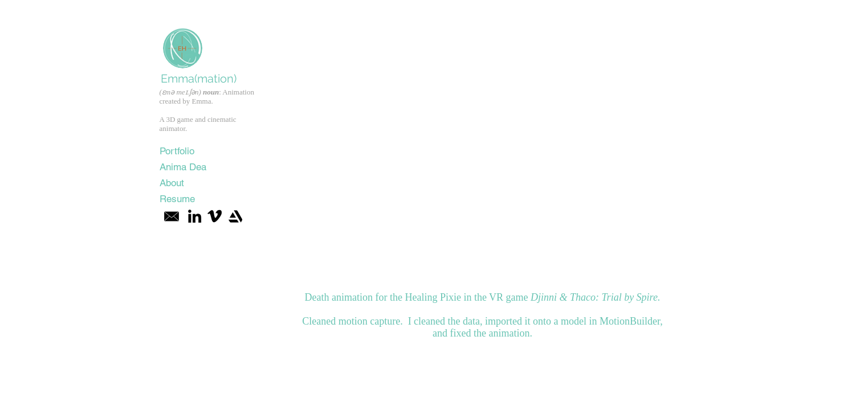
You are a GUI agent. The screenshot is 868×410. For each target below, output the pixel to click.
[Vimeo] (215, 216)
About (172, 183)
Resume (177, 199)
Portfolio (177, 151)
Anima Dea (183, 167)
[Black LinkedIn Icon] (195, 216)
